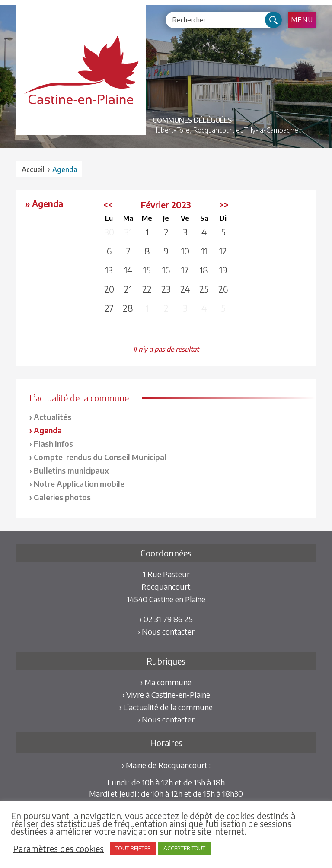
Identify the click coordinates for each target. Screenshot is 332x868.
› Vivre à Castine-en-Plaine (166, 695)
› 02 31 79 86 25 (166, 619)
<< (108, 205)
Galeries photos (62, 497)
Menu (302, 20)
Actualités (53, 417)
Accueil (33, 169)
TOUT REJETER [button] (133, 848)
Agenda (48, 430)
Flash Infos (53, 444)
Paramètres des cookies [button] (58, 849)
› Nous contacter (166, 631)
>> (224, 205)
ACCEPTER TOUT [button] (184, 848)
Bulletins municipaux (71, 470)
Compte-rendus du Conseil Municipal (100, 457)
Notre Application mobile (79, 484)
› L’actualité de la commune (166, 707)
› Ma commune (166, 682)
